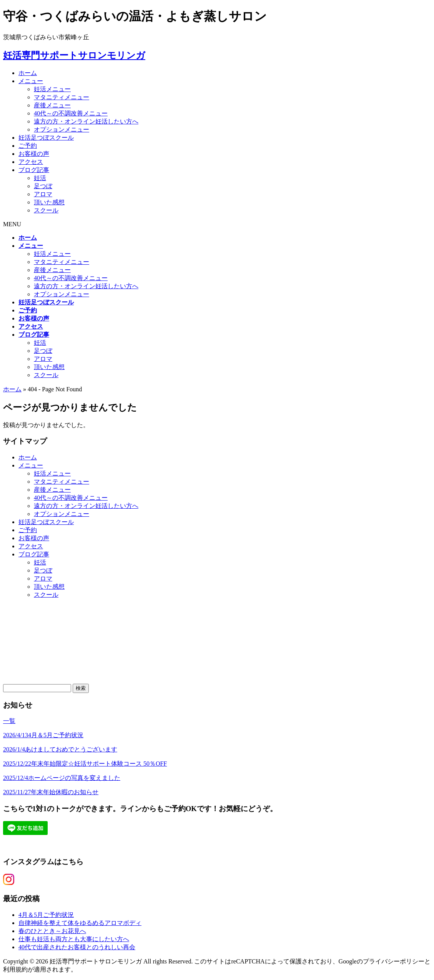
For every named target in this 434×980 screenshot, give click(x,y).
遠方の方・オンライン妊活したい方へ (86, 121)
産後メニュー (52, 105)
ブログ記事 (34, 170)
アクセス (31, 162)
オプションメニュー (62, 129)
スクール (46, 210)
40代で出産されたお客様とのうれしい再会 (77, 947)
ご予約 (28, 146)
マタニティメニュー (62, 97)
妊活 (40, 178)
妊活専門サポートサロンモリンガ (74, 55)
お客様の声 (34, 154)
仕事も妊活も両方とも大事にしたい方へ (74, 939)
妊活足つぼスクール (46, 138)
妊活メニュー (52, 89)
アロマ (43, 194)
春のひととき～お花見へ (52, 931)
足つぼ (43, 186)
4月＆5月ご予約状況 (46, 915)
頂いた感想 (49, 202)
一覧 (9, 721)
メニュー (31, 81)
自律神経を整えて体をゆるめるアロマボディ (80, 923)
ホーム (28, 73)
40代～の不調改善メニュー (71, 113)
